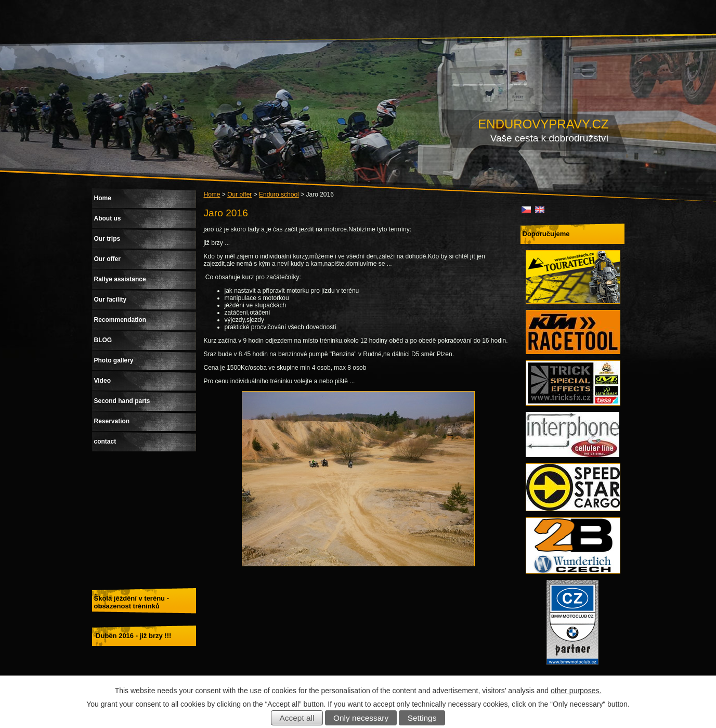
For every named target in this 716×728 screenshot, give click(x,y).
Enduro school (279, 194)
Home (212, 194)
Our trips (107, 239)
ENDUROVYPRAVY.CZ (543, 124)
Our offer (239, 194)
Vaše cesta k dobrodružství (550, 138)
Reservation (112, 421)
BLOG (103, 340)
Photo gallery (114, 360)
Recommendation (120, 320)
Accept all (297, 718)
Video (102, 381)
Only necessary (361, 718)
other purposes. (576, 691)
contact (105, 441)
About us (108, 218)
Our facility (110, 300)
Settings (422, 718)
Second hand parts (122, 401)
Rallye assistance (120, 279)
